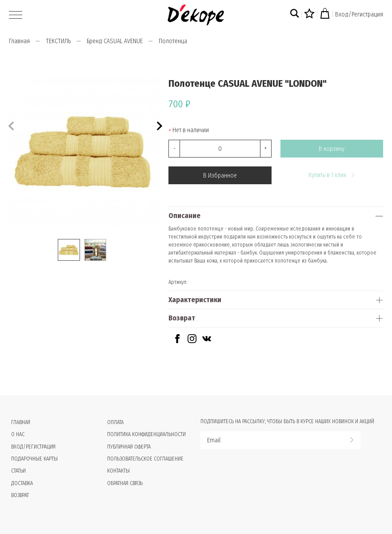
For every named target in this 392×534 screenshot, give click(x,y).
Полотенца (173, 41)
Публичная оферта (129, 447)
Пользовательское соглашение (145, 459)
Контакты (118, 471)
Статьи (18, 471)
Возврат (182, 318)
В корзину (332, 149)
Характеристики (195, 300)
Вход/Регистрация (359, 14)
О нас (18, 434)
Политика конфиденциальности (146, 434)
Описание (184, 216)
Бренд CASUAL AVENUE (115, 41)
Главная (19, 41)
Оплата (115, 422)
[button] (158, 125)
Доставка (22, 483)
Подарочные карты (34, 459)
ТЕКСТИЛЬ (58, 41)
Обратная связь (125, 483)
